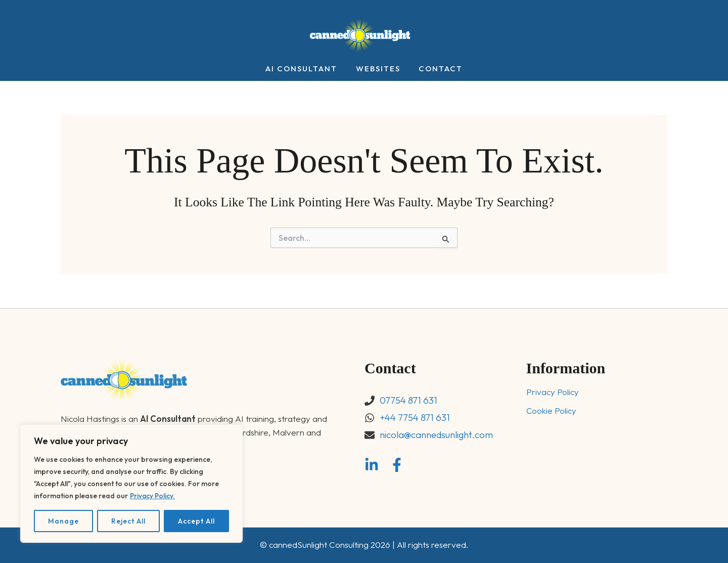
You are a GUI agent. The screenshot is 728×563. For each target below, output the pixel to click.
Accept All (196, 521)
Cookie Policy (552, 411)
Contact (438, 69)
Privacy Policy (553, 392)
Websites (378, 69)
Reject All (128, 521)
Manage (63, 521)
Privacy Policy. (153, 496)
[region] (131, 484)
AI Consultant (305, 69)
